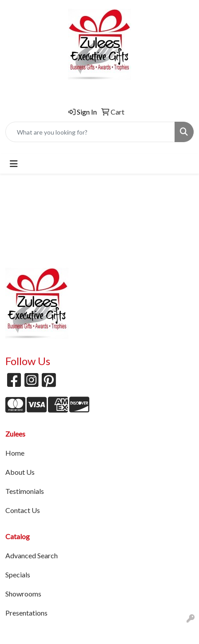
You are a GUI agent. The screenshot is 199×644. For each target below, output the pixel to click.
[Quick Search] (90, 132)
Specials (18, 574)
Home (15, 453)
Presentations (26, 613)
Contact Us (23, 510)
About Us (20, 472)
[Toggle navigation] (14, 164)
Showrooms (23, 594)
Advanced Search (32, 555)
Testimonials (25, 491)
